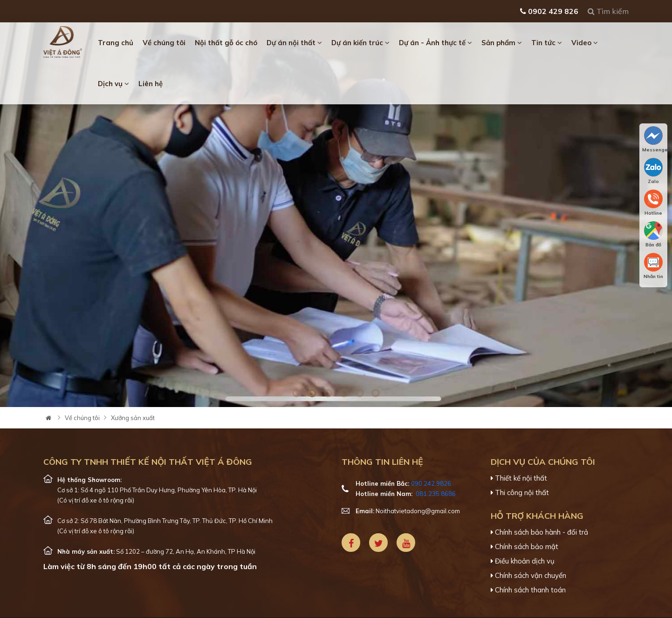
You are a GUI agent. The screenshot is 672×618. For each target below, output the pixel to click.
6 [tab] (376, 393)
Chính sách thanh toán (528, 590)
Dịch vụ (113, 84)
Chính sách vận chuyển (528, 576)
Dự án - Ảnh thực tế (435, 43)
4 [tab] (344, 393)
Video (585, 43)
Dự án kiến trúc (360, 43)
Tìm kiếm (608, 11)
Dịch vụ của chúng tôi (543, 462)
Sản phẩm (502, 43)
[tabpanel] (336, 215)
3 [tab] (328, 393)
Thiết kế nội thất (519, 478)
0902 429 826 (549, 11)
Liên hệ (151, 84)
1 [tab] (296, 393)
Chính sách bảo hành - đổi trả (539, 532)
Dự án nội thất (294, 43)
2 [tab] (312, 393)
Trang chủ (116, 43)
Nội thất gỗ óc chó (226, 43)
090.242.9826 (431, 483)
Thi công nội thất (520, 493)
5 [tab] (360, 393)
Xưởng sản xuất (133, 418)
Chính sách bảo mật (525, 547)
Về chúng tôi (164, 43)
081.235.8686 (436, 494)
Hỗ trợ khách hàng (537, 516)
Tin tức (547, 43)
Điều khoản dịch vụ (523, 561)
